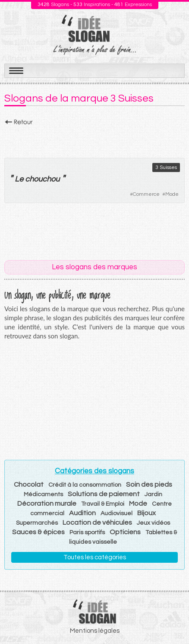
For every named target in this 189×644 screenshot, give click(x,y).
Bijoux (146, 513)
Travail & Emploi (103, 504)
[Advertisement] (94, 139)
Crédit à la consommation (85, 485)
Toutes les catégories (95, 557)
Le (19, 179)
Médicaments (43, 494)
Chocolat (29, 485)
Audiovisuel (117, 513)
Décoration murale (47, 504)
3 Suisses (166, 167)
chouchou (42, 179)
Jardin (153, 494)
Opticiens (125, 532)
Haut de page (172, 618)
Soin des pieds (149, 485)
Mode (172, 194)
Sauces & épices (38, 532)
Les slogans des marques (94, 267)
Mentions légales (95, 631)
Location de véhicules (97, 523)
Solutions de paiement (104, 494)
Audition (82, 513)
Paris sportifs (87, 532)
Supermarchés (37, 523)
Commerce (146, 194)
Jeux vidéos (153, 523)
